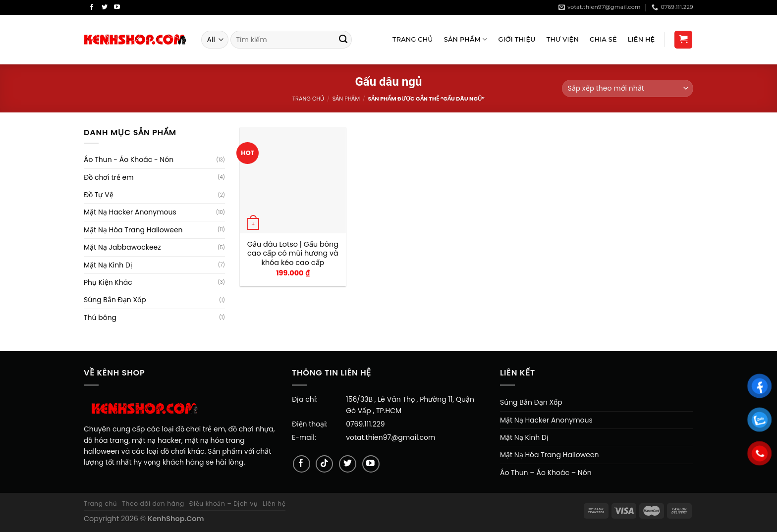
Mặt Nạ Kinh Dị (108, 265)
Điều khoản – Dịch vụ (224, 504)
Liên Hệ (641, 39)
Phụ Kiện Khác (108, 282)
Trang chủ (308, 99)
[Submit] (343, 40)
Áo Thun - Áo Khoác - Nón (129, 160)
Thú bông (100, 318)
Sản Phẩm (466, 39)
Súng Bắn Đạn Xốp (115, 300)
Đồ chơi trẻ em (109, 177)
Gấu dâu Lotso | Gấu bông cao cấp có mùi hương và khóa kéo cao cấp (293, 254)
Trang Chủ (413, 39)
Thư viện (563, 39)
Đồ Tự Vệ (99, 195)
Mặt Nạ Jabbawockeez (122, 247)
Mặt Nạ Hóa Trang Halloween (133, 230)
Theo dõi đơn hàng (153, 504)
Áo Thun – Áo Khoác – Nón (546, 473)
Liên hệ (274, 504)
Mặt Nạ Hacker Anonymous (130, 212)
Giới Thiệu (517, 39)
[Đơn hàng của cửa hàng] (628, 88)
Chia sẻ (603, 39)
